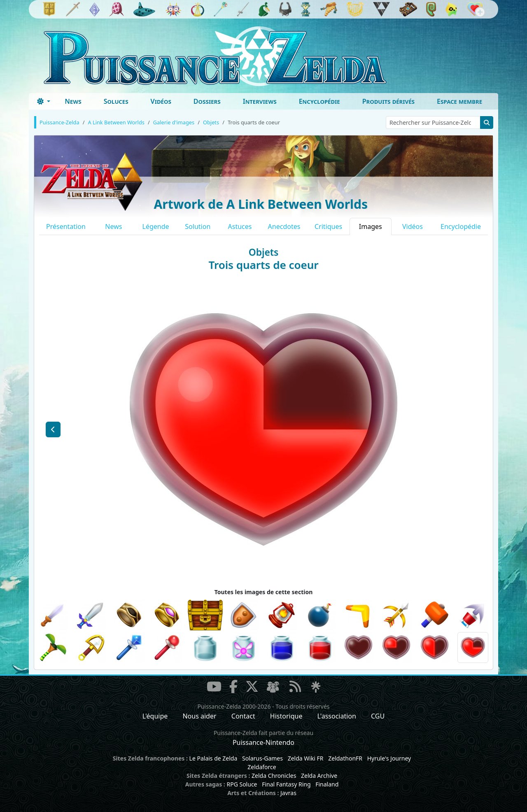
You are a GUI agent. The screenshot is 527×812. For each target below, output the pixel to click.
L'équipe (155, 716)
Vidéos (161, 101)
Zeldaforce (262, 767)
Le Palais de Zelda (213, 758)
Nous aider (199, 716)
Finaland (327, 784)
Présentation (66, 226)
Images (371, 226)
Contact (243, 716)
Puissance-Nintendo (263, 742)
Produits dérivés (388, 101)
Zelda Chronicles (274, 776)
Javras (288, 793)
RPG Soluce (242, 784)
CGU (378, 716)
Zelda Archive (319, 776)
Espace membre (459, 101)
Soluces (116, 101)
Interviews (260, 101)
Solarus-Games (262, 758)
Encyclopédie (319, 101)
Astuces (240, 226)
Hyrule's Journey (389, 758)
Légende (156, 226)
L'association (337, 716)
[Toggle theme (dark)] (44, 101)
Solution (198, 226)
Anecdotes (284, 226)
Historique (286, 716)
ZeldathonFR (345, 758)
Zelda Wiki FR (306, 758)
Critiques (328, 226)
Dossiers (207, 101)
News (73, 101)
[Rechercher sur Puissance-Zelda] (433, 122)
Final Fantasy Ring (286, 784)
